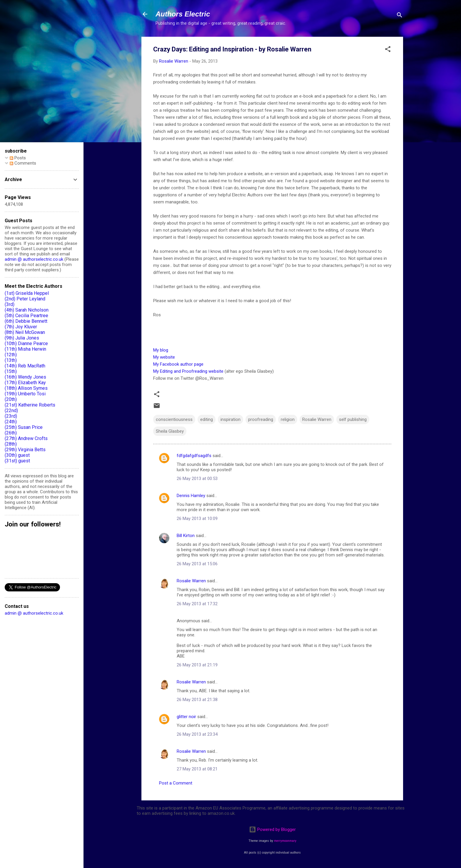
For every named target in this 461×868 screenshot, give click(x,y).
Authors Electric (183, 14)
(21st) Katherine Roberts (30, 405)
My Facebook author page (178, 364)
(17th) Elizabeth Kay (25, 383)
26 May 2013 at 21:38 (197, 700)
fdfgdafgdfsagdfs (194, 456)
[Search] (400, 16)
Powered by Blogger (272, 829)
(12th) (11, 355)
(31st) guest (17, 461)
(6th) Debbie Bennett (26, 321)
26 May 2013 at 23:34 (197, 734)
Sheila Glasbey (170, 431)
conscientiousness (174, 419)
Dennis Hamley (191, 496)
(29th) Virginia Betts (25, 450)
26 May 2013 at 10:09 (197, 519)
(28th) (11, 444)
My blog (161, 350)
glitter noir (186, 717)
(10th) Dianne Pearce (26, 343)
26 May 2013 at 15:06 (197, 564)
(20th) (11, 399)
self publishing (353, 419)
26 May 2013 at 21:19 (197, 665)
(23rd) (11, 416)
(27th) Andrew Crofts (26, 438)
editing (207, 419)
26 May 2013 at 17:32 (197, 604)
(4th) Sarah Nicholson (27, 310)
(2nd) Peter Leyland (25, 299)
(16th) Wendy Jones (25, 377)
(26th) (11, 433)
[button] (388, 50)
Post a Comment (176, 783)
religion (288, 419)
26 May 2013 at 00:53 (197, 479)
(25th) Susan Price (24, 427)
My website (164, 357)
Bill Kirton (186, 536)
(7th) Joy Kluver (21, 327)
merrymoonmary (285, 841)
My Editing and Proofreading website (188, 371)
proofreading (261, 419)
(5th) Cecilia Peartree (26, 316)
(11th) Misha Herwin (25, 349)
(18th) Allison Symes (26, 388)
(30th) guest (17, 455)
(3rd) (10, 304)
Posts (18, 158)
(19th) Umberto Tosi (25, 394)
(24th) (11, 422)
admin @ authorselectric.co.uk (34, 259)
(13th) (11, 360)
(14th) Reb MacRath (25, 366)
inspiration (230, 419)
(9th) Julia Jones (22, 338)
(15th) (11, 371)
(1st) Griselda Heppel (27, 293)
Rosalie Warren (317, 419)
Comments (23, 163)
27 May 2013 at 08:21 (197, 769)
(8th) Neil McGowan (25, 332)
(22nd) (11, 410)
